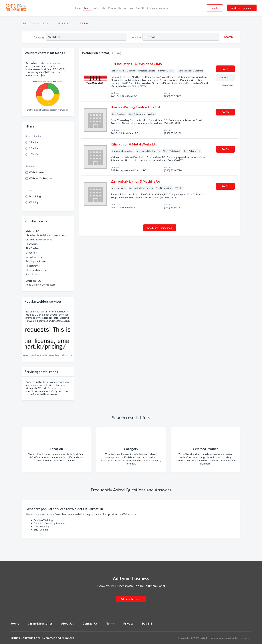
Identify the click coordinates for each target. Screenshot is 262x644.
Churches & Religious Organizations (46, 235)
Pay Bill (140, 8)
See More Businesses (160, 228)
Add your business (157, 8)
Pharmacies (32, 244)
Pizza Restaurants (36, 270)
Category (39, 37)
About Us (100, 8)
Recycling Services (36, 257)
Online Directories (40, 623)
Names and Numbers (60, 638)
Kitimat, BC (64, 23)
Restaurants (33, 266)
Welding (34, 202)
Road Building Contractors (40, 285)
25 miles (34, 142)
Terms (111, 623)
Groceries (31, 253)
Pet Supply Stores (36, 261)
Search (87, 8)
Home (77, 8)
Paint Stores (33, 274)
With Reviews (37, 172)
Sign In (215, 8)
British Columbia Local (35, 23)
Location (136, 37)
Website (225, 77)
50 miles (34, 148)
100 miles (34, 154)
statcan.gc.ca (48, 63)
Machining (35, 196)
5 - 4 (226, 85)
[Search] (228, 37)
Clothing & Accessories (39, 239)
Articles (129, 8)
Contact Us (115, 8)
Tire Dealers (32, 248)
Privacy (128, 623)
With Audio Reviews (41, 178)
